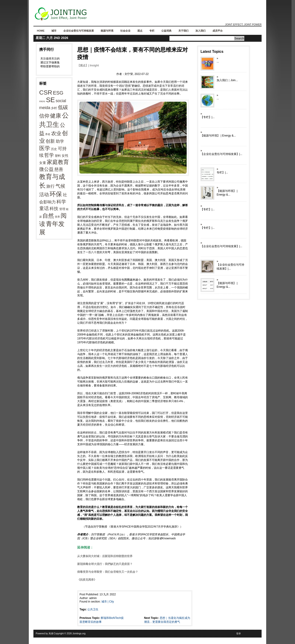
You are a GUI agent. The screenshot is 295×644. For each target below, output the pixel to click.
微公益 (46, 169)
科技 (54, 208)
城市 (54, 31)
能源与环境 (107, 31)
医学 (45, 148)
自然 (48, 216)
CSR (46, 92)
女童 (43, 163)
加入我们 (201, 31)
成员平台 (218, 31)
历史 (54, 149)
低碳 (63, 107)
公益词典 (166, 31)
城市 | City (108, 602)
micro (42, 101)
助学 (60, 141)
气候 (60, 186)
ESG (58, 93)
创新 (50, 141)
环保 (56, 194)
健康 (56, 116)
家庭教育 (58, 162)
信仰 (44, 116)
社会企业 (125, 31)
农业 (56, 133)
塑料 (58, 156)
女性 (65, 156)
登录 (239, 634)
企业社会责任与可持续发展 (79, 31)
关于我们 (183, 31)
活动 (44, 194)
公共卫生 (93, 609)
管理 (62, 209)
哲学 (49, 155)
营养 (57, 217)
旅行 (50, 186)
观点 (140, 31)
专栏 (152, 31)
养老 (48, 134)
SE (50, 100)
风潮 (51, 634)
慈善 (59, 169)
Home (41, 31)
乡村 (54, 108)
